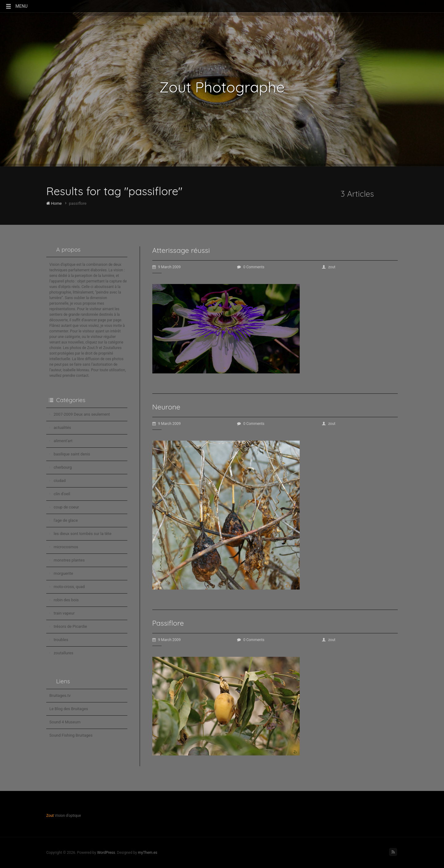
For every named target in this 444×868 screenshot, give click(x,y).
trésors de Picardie (70, 626)
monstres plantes (69, 560)
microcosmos (66, 547)
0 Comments (251, 267)
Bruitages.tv (60, 695)
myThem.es (148, 853)
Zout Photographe (222, 87)
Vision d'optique (222, 104)
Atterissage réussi (181, 250)
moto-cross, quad (69, 587)
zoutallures (64, 653)
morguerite (63, 573)
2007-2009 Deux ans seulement (82, 414)
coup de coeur (66, 507)
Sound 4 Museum (65, 722)
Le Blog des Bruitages (69, 709)
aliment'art (63, 441)
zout (329, 267)
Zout (50, 816)
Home (54, 203)
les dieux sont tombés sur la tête (82, 534)
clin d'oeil (62, 494)
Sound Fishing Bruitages (71, 735)
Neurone (166, 407)
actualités (62, 428)
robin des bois (66, 600)
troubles (61, 640)
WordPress (106, 853)
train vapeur (64, 613)
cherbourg (63, 467)
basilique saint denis (72, 454)
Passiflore (168, 623)
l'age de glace (66, 520)
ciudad (60, 481)
